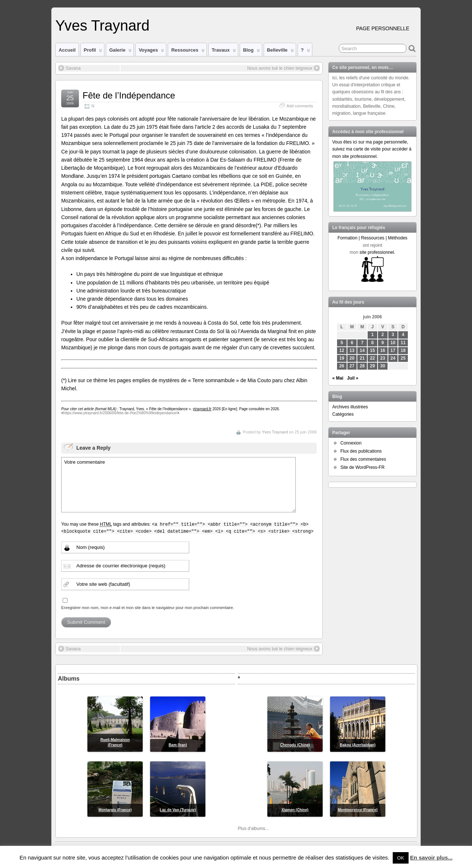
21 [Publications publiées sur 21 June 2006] (362, 358)
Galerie (120, 52)
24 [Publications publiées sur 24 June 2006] (393, 358)
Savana (70, 68)
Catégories (343, 414)
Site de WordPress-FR (362, 467)
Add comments (300, 106)
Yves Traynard (102, 25)
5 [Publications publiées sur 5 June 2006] (342, 343)
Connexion (351, 443)
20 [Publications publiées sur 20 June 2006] (352, 358)
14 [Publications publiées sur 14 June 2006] (362, 350)
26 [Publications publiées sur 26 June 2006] (342, 366)
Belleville (280, 52)
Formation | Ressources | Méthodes (372, 238)
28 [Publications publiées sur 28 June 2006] (362, 366)
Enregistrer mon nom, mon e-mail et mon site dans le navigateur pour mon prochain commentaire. (148, 608)
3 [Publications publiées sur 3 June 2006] (393, 335)
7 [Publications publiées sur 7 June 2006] (362, 343)
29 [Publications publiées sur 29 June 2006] (372, 366)
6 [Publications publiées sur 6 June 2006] (352, 343)
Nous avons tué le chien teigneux (283, 68)
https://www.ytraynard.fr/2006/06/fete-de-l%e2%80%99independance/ (120, 413)
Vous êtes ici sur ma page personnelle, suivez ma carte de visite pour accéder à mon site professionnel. (372, 149)
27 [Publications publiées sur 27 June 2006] (352, 366)
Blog (251, 52)
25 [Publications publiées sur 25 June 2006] (403, 358)
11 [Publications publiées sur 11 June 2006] (403, 343)
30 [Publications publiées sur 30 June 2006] (383, 366)
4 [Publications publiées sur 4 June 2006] (403, 335)
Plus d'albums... (253, 829)
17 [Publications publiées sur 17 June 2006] (393, 350)
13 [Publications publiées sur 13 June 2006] (352, 350)
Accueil (67, 50)
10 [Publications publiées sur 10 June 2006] (393, 343)
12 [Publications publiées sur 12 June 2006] (342, 350)
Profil (93, 52)
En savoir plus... (431, 857)
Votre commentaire (178, 485)
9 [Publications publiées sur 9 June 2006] (383, 343)
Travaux (224, 52)
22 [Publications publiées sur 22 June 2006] (372, 358)
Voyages (151, 52)
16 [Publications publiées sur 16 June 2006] (383, 350)
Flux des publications (361, 451)
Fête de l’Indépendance (129, 95)
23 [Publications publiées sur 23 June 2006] (383, 358)
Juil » (353, 378)
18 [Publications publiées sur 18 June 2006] (403, 350)
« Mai (338, 378)
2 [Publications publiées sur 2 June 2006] (383, 335)
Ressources (188, 52)
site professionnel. (377, 252)
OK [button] (401, 858)
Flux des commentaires (363, 459)
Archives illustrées (350, 407)
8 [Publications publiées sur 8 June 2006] (373, 343)
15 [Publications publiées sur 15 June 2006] (372, 350)
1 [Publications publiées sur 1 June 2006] (373, 335)
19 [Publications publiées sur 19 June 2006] (342, 358)
